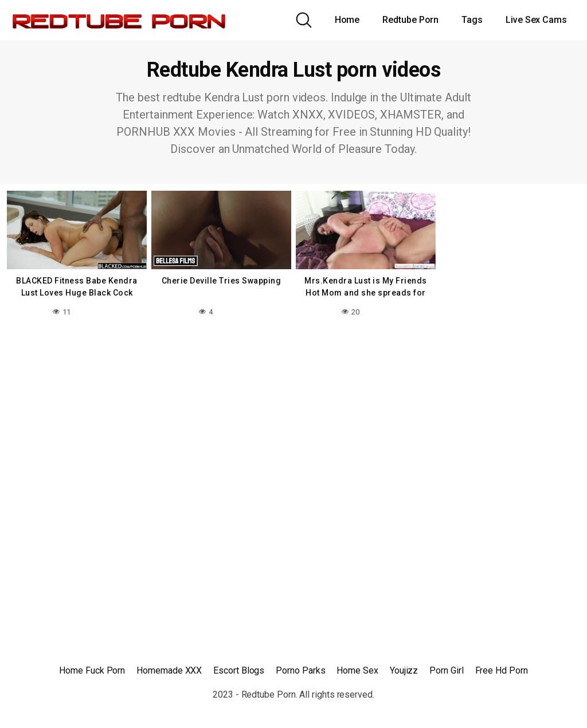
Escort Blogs (239, 670)
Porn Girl (446, 670)
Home (347, 20)
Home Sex (357, 670)
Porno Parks (300, 670)
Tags (472, 20)
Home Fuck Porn (92, 670)
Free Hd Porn (502, 670)
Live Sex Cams (536, 20)
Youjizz (404, 670)
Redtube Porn (410, 20)
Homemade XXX (169, 670)
